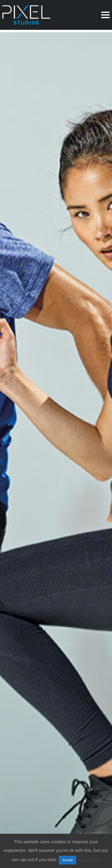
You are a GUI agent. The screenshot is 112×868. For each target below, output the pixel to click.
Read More (89, 860)
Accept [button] (67, 860)
